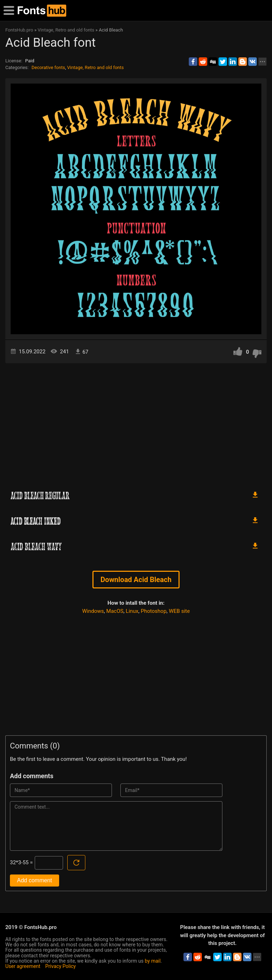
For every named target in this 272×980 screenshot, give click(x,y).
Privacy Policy (61, 966)
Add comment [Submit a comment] (35, 880)
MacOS (115, 611)
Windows (93, 611)
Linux (132, 611)
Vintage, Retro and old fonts (95, 67)
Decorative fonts (48, 67)
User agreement (23, 966)
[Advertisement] (136, 423)
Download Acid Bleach (136, 580)
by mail (153, 961)
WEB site (179, 611)
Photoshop (154, 611)
